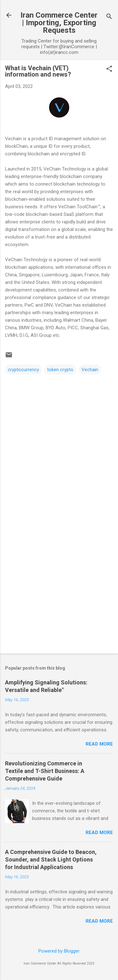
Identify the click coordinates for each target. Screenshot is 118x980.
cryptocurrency (23, 370)
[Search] (109, 17)
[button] (109, 69)
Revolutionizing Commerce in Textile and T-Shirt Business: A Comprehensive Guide (45, 771)
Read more (99, 744)
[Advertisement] (59, 584)
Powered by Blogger (59, 951)
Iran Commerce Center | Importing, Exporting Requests (59, 23)
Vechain (90, 370)
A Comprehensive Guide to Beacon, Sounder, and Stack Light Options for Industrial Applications (51, 859)
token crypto (60, 370)
